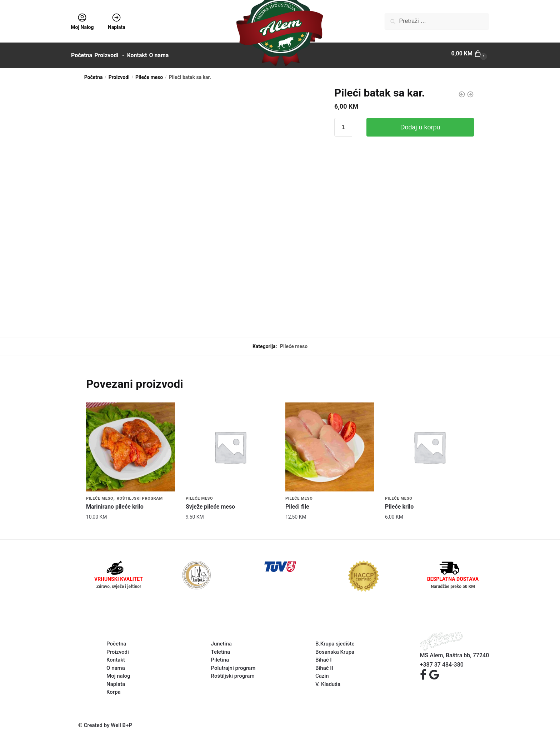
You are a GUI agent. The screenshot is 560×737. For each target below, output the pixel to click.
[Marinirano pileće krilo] (131, 443)
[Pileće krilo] (429, 443)
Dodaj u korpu (420, 123)
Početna (94, 73)
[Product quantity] (343, 123)
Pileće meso (149, 73)
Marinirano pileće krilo (115, 503)
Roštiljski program (140, 494)
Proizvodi (119, 73)
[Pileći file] (330, 443)
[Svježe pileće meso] (230, 443)
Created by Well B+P (108, 721)
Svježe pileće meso (210, 503)
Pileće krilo (399, 503)
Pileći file (297, 503)
